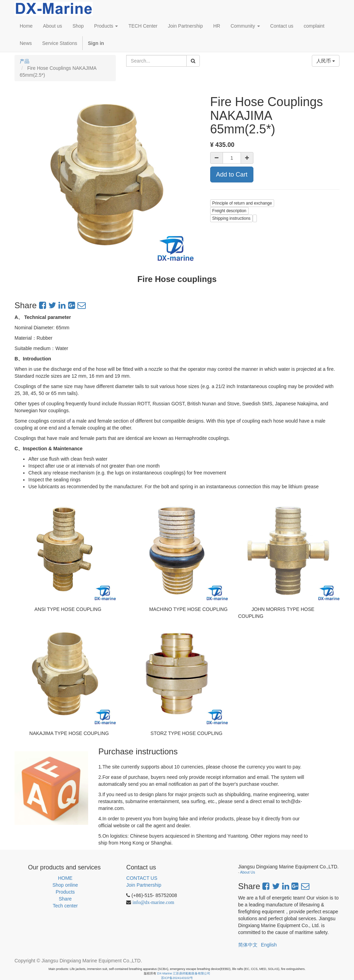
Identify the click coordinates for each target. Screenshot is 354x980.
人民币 (326, 61)
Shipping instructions (231, 218)
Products (65, 892)
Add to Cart (232, 175)
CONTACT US (142, 878)
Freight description (229, 211)
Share (65, 899)
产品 (25, 61)
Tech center (65, 906)
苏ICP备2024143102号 (177, 978)
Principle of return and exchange (242, 203)
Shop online (65, 885)
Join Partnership (144, 885)
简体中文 (248, 945)
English (269, 945)
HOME (65, 878)
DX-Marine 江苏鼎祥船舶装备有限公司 (184, 973)
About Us (248, 872)
